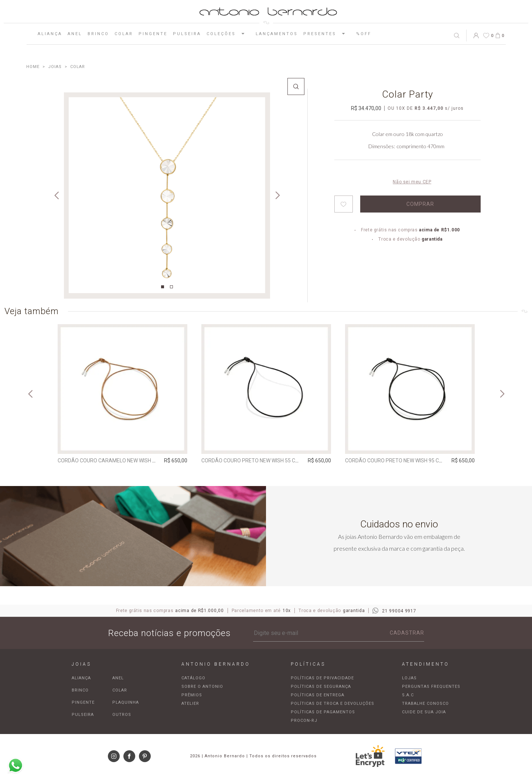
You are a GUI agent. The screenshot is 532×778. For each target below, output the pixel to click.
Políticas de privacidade (322, 678)
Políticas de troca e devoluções (332, 704)
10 (401, 108)
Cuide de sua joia (424, 712)
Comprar (420, 204)
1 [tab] (163, 287)
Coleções (228, 34)
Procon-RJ (304, 721)
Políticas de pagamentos (323, 712)
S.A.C (408, 695)
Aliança (50, 34)
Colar (124, 34)
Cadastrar (407, 633)
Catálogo (193, 678)
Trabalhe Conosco (425, 704)
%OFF (364, 34)
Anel (75, 34)
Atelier (190, 704)
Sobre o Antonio (202, 687)
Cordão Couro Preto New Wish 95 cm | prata (404, 461)
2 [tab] (171, 287)
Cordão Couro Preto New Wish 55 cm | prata (260, 461)
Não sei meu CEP (412, 182)
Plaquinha (126, 702)
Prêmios (192, 695)
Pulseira (187, 34)
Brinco (98, 34)
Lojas (409, 678)
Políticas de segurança (321, 687)
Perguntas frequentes (431, 687)
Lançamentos (277, 34)
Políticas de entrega (318, 695)
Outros (122, 715)
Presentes (327, 34)
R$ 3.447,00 (429, 108)
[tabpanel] (167, 196)
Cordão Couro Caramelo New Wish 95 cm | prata (122, 461)
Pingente (153, 34)
